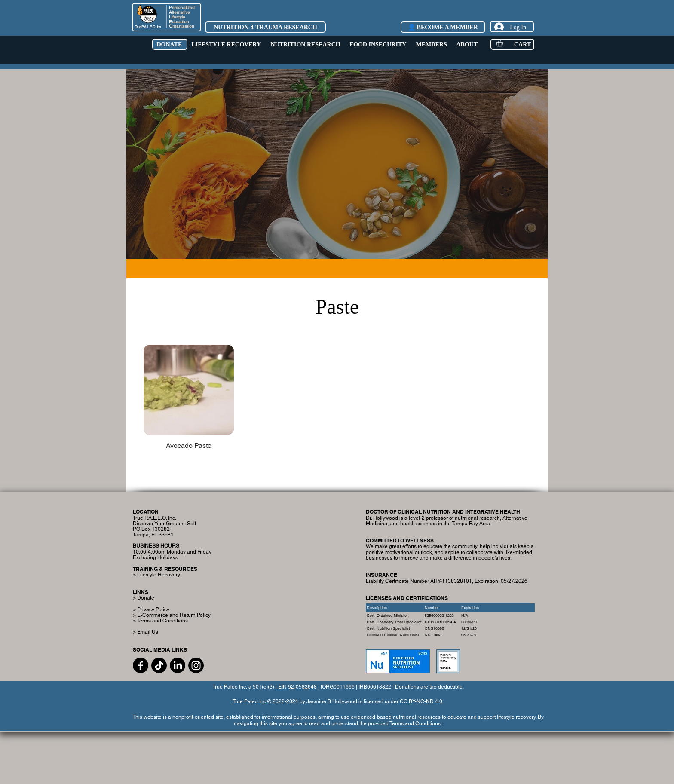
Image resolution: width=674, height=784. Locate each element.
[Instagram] (196, 665)
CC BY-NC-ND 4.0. (422, 701)
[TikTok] (159, 665)
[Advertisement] (337, 757)
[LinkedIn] (178, 665)
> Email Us (146, 632)
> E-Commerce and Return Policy (172, 615)
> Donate (144, 598)
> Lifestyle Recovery (156, 575)
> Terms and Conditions (160, 621)
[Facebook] (141, 665)
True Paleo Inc (249, 701)
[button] (170, 44)
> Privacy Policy (151, 609)
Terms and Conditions (415, 723)
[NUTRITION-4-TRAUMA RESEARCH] (265, 27)
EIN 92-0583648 (297, 687)
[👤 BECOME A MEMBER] (443, 27)
